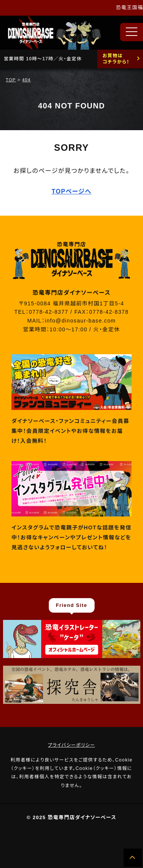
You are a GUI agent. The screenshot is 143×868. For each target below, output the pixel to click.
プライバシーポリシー (72, 745)
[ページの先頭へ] (133, 858)
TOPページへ (71, 191)
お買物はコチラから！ (116, 59)
